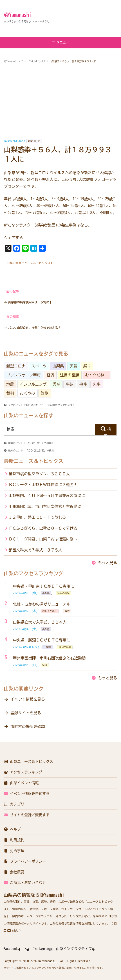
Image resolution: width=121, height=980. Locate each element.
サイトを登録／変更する (27, 815)
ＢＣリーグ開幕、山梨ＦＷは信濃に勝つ (43, 539)
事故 (70, 384)
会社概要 (14, 872)
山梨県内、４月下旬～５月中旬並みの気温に (47, 495)
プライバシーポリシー (25, 861)
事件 (83, 384)
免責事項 (14, 851)
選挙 (56, 384)
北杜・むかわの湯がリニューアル (42, 604)
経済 (50, 375)
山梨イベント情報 (21, 783)
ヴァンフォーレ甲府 (24, 375)
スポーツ (39, 366)
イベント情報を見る (28, 699)
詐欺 (45, 393)
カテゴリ (14, 804)
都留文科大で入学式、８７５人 (35, 550)
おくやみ (27, 393)
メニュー (61, 42)
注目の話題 (70, 375)
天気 (74, 366)
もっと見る (108, 563)
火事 (97, 384)
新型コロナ (34, 141)
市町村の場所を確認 (28, 726)
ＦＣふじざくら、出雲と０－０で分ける (43, 528)
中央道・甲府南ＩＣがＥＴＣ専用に (44, 586)
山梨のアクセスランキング (34, 574)
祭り (87, 366)
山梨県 (58, 366)
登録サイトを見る (26, 713)
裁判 (10, 393)
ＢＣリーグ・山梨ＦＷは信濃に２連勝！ (43, 485)
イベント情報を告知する (27, 794)
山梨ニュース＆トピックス (28, 762)
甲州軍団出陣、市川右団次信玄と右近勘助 (45, 506)
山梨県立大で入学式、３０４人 (40, 622)
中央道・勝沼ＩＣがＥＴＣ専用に (42, 640)
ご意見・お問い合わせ (25, 883)
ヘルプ (12, 829)
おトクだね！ (96, 375)
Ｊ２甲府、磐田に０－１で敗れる (37, 517)
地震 (10, 384)
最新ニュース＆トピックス (34, 461)
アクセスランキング (23, 772)
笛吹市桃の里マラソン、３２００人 (39, 474)
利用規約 (14, 840)
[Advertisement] (60, 101)
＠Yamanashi (18, 15)
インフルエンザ (33, 384)
